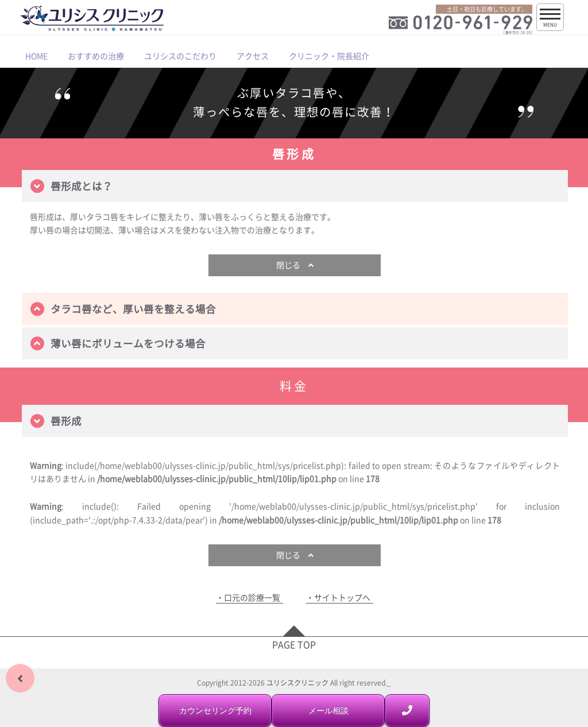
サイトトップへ (342, 598)
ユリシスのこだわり (180, 56)
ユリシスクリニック (297, 683)
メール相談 (328, 710)
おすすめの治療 (96, 56)
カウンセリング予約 (215, 710)
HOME (36, 56)
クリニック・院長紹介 (329, 56)
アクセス (253, 56)
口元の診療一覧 (252, 598)
